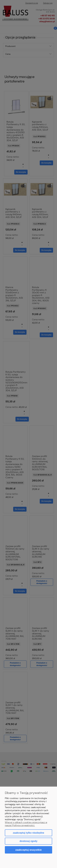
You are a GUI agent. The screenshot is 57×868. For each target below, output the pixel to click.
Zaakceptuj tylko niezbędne (29, 833)
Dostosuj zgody (28, 841)
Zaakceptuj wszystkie (29, 850)
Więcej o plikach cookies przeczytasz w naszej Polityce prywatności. (26, 824)
